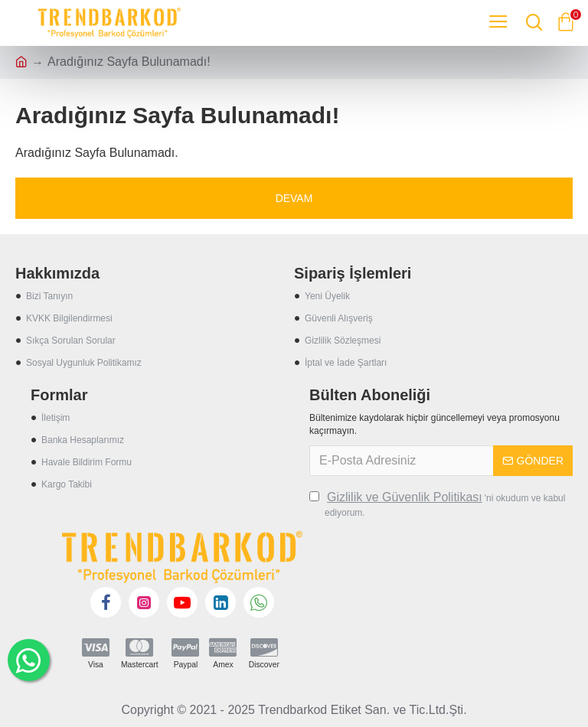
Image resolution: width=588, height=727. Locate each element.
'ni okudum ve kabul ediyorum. (437, 504)
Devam (294, 198)
